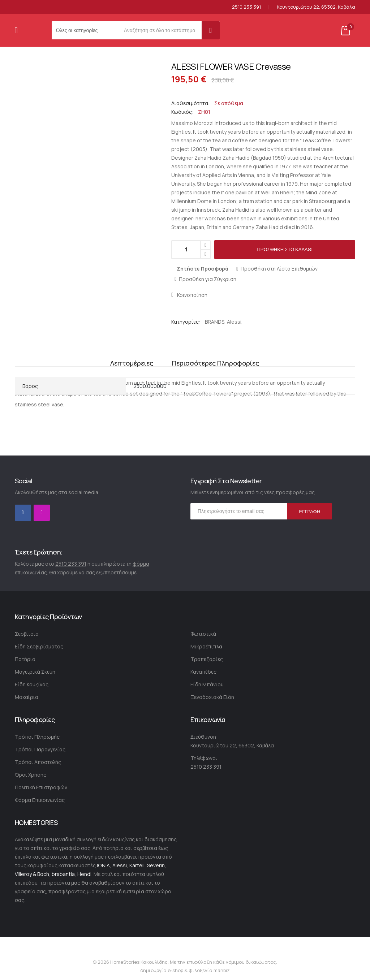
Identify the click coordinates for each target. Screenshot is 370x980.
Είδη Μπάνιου (207, 684)
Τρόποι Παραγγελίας (40, 749)
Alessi (234, 322)
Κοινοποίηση (192, 295)
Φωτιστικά (203, 634)
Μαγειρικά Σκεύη (35, 672)
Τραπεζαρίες (207, 659)
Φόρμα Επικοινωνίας (40, 800)
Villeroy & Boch (32, 874)
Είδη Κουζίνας (32, 684)
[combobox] (161, 30)
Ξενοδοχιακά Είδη (212, 697)
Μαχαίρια (27, 697)
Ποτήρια (25, 659)
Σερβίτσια (27, 634)
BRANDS (215, 322)
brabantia (63, 874)
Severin (156, 865)
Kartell (137, 865)
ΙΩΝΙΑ (103, 865)
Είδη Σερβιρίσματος (39, 646)
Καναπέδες (203, 672)
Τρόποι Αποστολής (38, 762)
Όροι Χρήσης (31, 775)
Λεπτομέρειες (130, 357)
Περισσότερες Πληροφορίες (216, 357)
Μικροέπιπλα (206, 646)
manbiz (221, 970)
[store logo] (29, 31)
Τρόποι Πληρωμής (37, 737)
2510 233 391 (246, 7)
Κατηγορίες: (186, 322)
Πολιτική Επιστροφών (41, 787)
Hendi (84, 874)
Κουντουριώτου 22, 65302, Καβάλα (316, 7)
